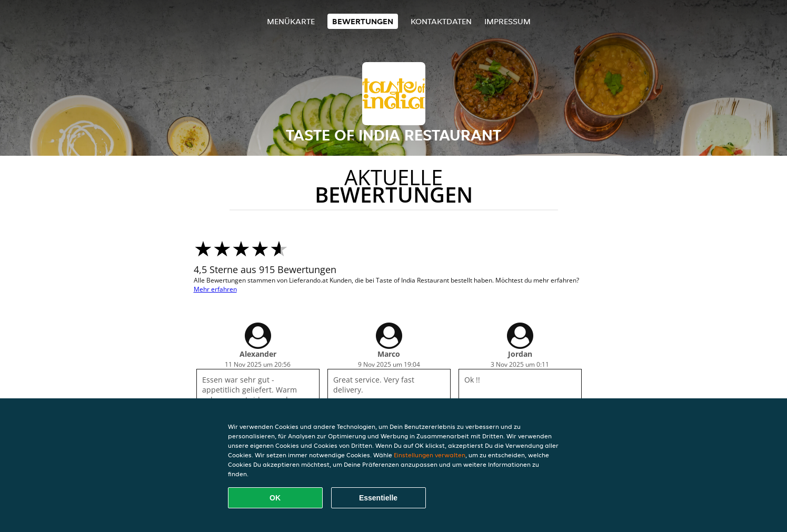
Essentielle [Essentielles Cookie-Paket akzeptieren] (378, 498)
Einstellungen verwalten (430, 455)
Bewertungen (363, 21)
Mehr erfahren (215, 289)
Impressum (507, 21)
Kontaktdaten (441, 21)
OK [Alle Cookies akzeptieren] (275, 498)
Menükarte (291, 21)
